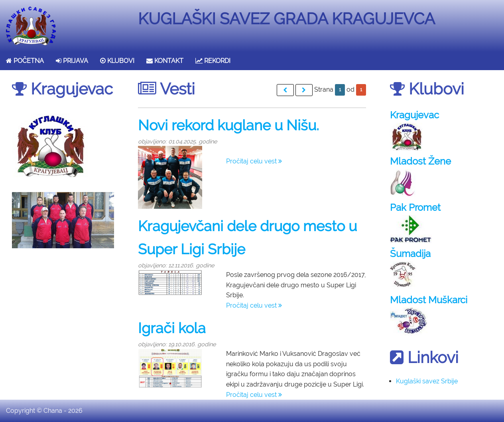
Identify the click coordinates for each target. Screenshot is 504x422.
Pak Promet (415, 207)
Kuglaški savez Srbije (427, 381)
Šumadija (410, 254)
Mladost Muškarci (429, 300)
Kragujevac (414, 115)
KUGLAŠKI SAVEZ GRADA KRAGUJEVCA (286, 19)
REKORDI (213, 61)
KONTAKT (165, 61)
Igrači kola (172, 328)
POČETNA (25, 61)
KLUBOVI (117, 61)
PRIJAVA (72, 61)
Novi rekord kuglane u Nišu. (228, 125)
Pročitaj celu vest (254, 161)
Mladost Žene (420, 161)
